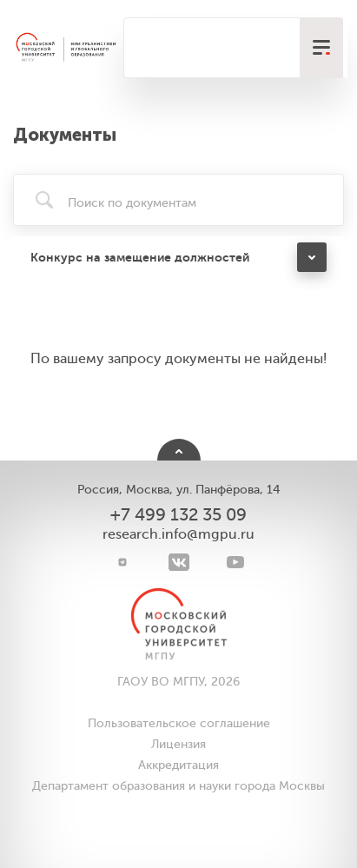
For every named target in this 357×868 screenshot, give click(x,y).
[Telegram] (122, 562)
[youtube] (235, 562)
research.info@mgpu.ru (178, 534)
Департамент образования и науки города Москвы (178, 786)
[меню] (321, 48)
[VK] (178, 562)
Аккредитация (178, 765)
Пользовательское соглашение (179, 723)
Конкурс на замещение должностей (140, 257)
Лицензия (178, 744)
